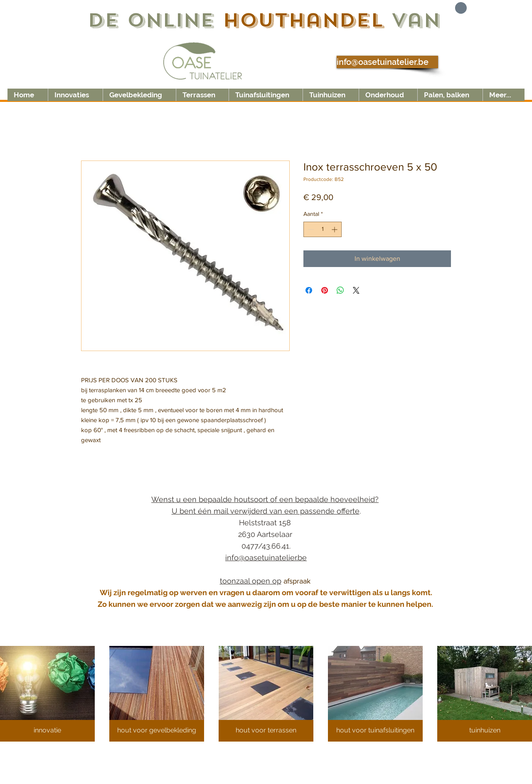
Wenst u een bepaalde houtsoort (211, 499)
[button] (452, 8)
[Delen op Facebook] (309, 290)
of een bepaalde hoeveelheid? (324, 499)
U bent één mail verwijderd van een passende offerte (266, 511)
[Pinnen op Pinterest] (325, 290)
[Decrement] (310, 229)
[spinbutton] (323, 229)
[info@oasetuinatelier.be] (387, 62)
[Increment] (335, 229)
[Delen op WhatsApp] (340, 290)
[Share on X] (356, 290)
